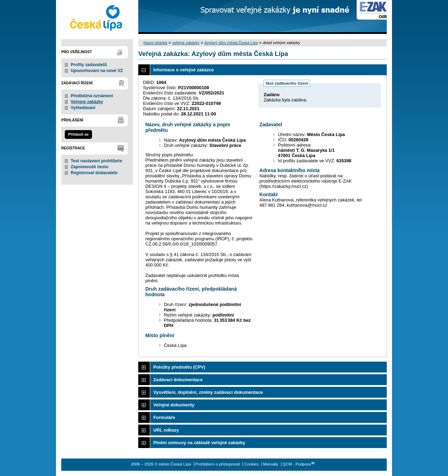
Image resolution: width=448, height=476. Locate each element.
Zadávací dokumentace (178, 380)
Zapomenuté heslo (89, 167)
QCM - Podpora (297, 464)
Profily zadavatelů (89, 65)
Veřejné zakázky (87, 102)
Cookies (252, 464)
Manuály (271, 464)
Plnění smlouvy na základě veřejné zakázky (199, 443)
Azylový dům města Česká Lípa (231, 43)
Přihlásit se (78, 134)
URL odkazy (166, 430)
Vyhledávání (83, 108)
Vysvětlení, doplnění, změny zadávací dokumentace (208, 392)
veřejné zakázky (186, 43)
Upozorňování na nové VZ (97, 71)
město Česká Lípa (97, 17)
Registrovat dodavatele (94, 173)
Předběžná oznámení (92, 96)
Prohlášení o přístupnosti (218, 464)
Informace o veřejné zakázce (184, 70)
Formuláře (164, 417)
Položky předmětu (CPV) (179, 367)
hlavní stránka (155, 43)
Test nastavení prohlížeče (96, 161)
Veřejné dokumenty (174, 405)
